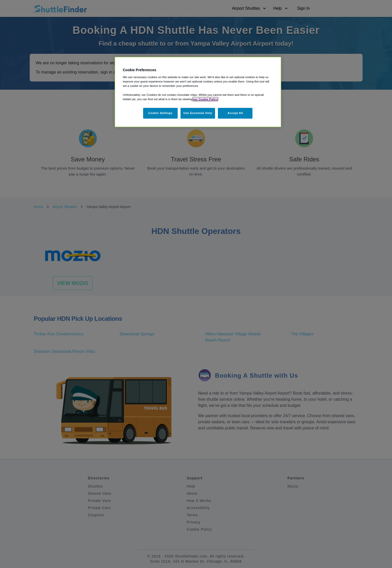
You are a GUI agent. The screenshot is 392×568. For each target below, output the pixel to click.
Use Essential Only (198, 113)
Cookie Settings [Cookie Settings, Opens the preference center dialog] (160, 113)
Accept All (235, 113)
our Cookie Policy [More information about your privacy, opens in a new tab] (205, 99)
